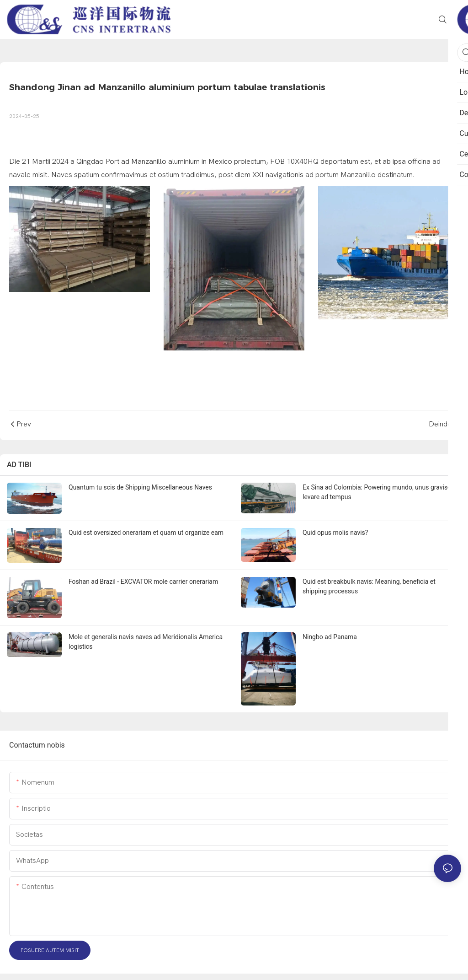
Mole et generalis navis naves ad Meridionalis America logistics (146, 642)
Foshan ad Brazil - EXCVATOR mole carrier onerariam (143, 582)
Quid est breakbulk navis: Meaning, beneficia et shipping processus (369, 586)
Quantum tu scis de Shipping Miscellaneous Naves (140, 487)
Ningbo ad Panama (330, 637)
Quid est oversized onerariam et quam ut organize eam (146, 533)
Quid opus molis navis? (335, 533)
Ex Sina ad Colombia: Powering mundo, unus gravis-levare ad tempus (376, 492)
